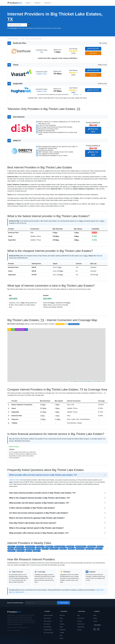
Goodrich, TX (11, 547)
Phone (45, 74)
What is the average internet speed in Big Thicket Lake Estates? (36, 528)
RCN (61, 635)
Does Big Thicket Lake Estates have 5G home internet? (33, 523)
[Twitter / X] (98, 629)
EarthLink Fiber (13, 233)
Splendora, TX (21, 551)
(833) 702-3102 (93, 153)
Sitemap (79, 630)
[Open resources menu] (48, 3)
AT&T (61, 621)
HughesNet (12, 240)
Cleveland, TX (70, 547)
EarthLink (62, 615)
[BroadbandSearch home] (15, 3)
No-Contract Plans (48, 633)
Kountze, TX (99, 549)
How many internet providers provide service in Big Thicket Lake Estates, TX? (42, 493)
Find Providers (63, 603)
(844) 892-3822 (93, 130)
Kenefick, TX (63, 549)
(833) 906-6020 (93, 49)
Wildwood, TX (49, 547)
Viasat (10, 236)
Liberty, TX (29, 551)
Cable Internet (47, 621)
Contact (95, 621)
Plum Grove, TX (80, 549)
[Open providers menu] (38, 3)
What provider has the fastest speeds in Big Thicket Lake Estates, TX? (39, 503)
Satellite (39, 74)
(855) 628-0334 (93, 90)
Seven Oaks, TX (54, 549)
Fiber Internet (47, 618)
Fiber (42, 52)
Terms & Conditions (16, 630)
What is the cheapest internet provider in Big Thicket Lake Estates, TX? (40, 498)
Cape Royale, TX (30, 549)
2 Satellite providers (74, 324)
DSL (9, 329)
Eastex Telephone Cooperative (22, 405)
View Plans (93, 53)
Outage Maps (81, 627)
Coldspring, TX (92, 547)
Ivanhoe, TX (45, 549)
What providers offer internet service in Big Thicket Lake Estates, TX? (39, 533)
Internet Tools (81, 618)
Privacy (9, 630)
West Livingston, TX (60, 547)
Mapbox (103, 381)
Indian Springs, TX (30, 547)
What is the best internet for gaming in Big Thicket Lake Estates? (37, 518)
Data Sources (81, 624)
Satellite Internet (48, 630)
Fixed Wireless (20, 329)
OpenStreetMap (82, 381)
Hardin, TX (11, 549)
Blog (78, 615)
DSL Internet (47, 624)
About (95, 615)
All (26, 329)
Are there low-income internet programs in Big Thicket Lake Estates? (39, 513)
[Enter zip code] (41, 603)
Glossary (80, 621)
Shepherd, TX (20, 547)
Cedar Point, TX (90, 549)
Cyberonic (15, 419)
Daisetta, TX (71, 549)
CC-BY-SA (94, 381)
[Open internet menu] (29, 3)
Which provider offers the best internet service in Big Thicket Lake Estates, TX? (43, 475)
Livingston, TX (40, 547)
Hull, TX (38, 549)
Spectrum (62, 624)
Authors (95, 618)
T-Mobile (14, 423)
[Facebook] (95, 629)
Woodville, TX (12, 551)
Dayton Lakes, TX (20, 549)
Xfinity (61, 618)
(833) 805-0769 (93, 70)
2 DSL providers (60, 324)
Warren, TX (100, 547)
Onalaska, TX (37, 551)
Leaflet (71, 381)
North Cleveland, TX (81, 547)
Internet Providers (48, 615)
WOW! (61, 638)
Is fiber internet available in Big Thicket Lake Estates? (32, 508)
